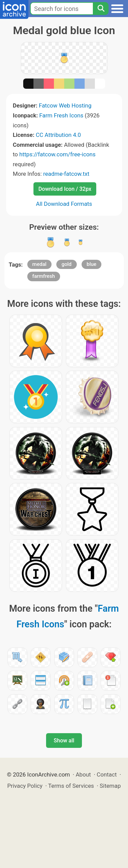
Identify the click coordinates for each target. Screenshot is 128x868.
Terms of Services (71, 786)
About (83, 774)
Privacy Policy (25, 786)
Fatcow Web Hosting (65, 105)
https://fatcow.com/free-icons (58, 154)
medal (39, 264)
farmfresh (44, 276)
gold (66, 264)
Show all (64, 741)
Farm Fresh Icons (61, 115)
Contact (107, 774)
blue (92, 264)
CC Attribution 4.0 (58, 135)
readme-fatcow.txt (66, 174)
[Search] (101, 9)
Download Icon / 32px (65, 189)
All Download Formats (64, 204)
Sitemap (110, 786)
